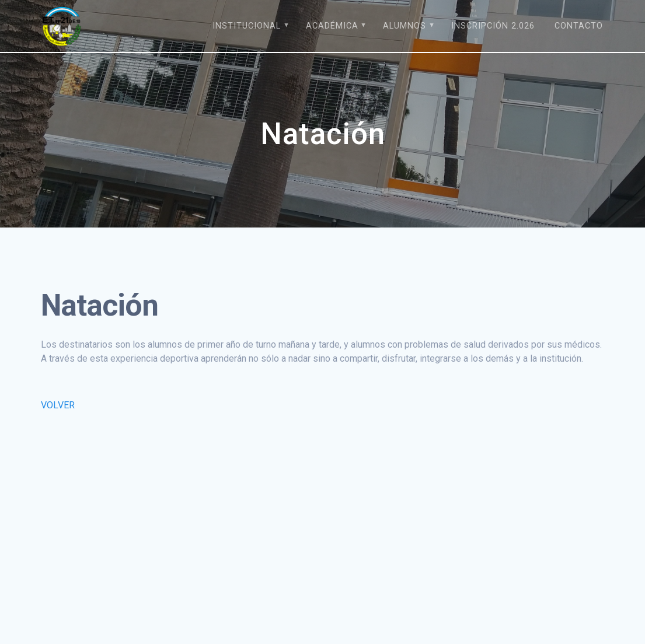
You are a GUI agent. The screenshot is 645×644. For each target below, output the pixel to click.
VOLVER (58, 405)
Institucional (247, 26)
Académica (332, 26)
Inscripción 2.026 (493, 26)
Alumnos (405, 26)
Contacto (579, 26)
